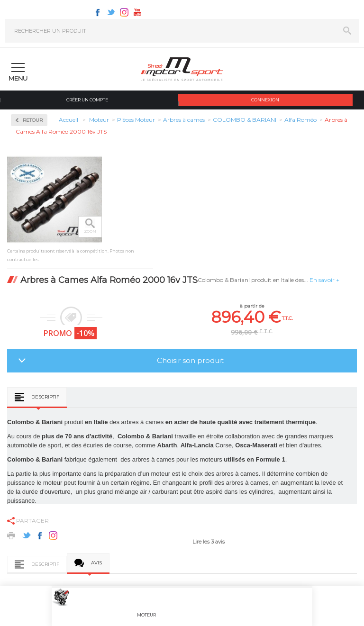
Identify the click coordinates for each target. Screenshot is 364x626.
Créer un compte (87, 100)
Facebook (98, 12)
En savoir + (324, 280)
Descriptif (45, 397)
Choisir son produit (190, 360)
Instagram (124, 12)
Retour (33, 120)
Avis (96, 563)
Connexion (265, 100)
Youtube (137, 12)
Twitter (111, 12)
